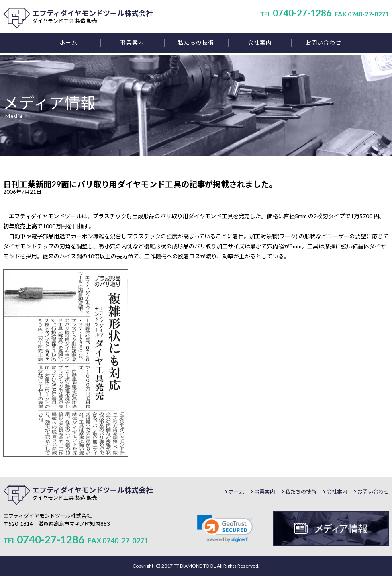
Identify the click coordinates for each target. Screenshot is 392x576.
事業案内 (265, 492)
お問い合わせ (373, 492)
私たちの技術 (301, 492)
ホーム (236, 492)
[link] (225, 529)
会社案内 (337, 492)
